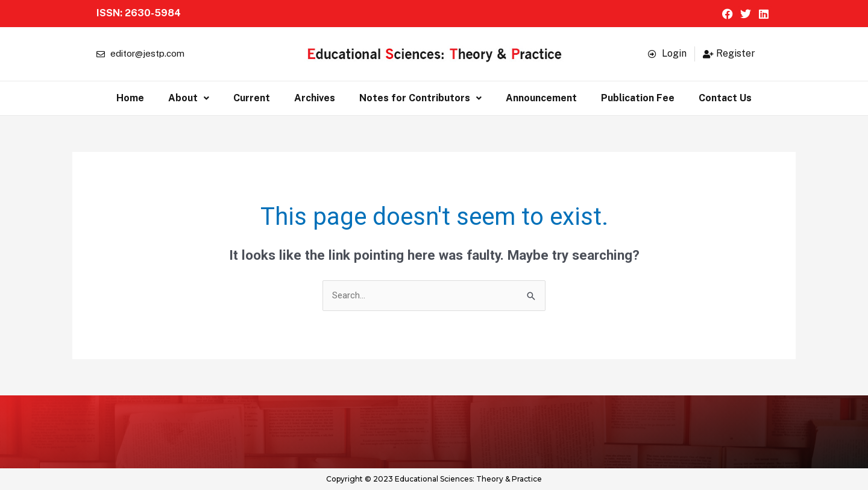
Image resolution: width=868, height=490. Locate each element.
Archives (315, 98)
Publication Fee (638, 98)
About (189, 98)
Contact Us (725, 98)
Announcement (541, 98)
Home (130, 98)
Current (252, 98)
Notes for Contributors (420, 98)
